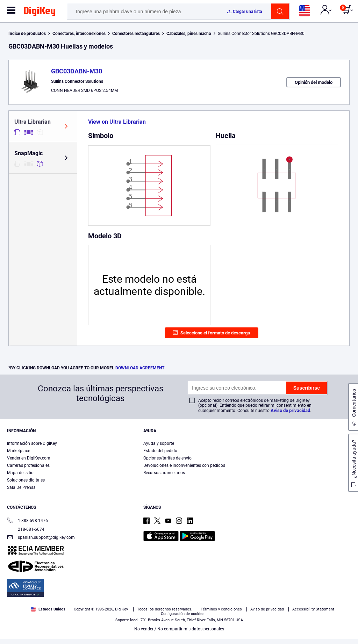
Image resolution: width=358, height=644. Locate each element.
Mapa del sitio (20, 473)
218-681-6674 (26, 529)
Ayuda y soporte (159, 443)
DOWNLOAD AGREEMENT (140, 368)
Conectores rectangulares (136, 34)
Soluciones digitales (26, 480)
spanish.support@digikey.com (41, 538)
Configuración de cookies (183, 614)
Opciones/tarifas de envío (167, 458)
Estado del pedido (160, 451)
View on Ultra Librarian (117, 122)
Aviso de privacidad (290, 410)
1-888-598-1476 (27, 521)
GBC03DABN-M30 (77, 71)
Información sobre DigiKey (32, 443)
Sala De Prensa (21, 487)
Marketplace (19, 451)
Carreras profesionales (28, 465)
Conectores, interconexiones (79, 34)
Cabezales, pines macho (189, 34)
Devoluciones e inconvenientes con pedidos (184, 465)
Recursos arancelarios (164, 473)
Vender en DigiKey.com (29, 458)
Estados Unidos (48, 609)
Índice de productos (27, 34)
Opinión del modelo (314, 82)
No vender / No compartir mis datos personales (179, 629)
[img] (40, 13)
